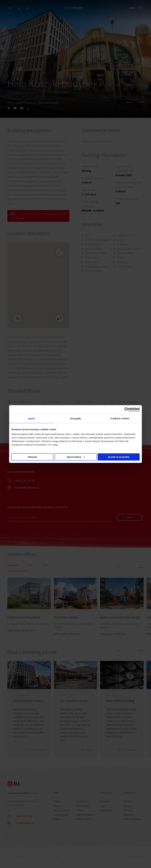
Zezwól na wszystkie (119, 457)
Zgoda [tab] (31, 418)
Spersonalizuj (76, 457)
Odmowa (32, 457)
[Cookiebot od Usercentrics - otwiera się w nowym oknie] (127, 410)
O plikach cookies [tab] (120, 418)
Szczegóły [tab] (75, 418)
